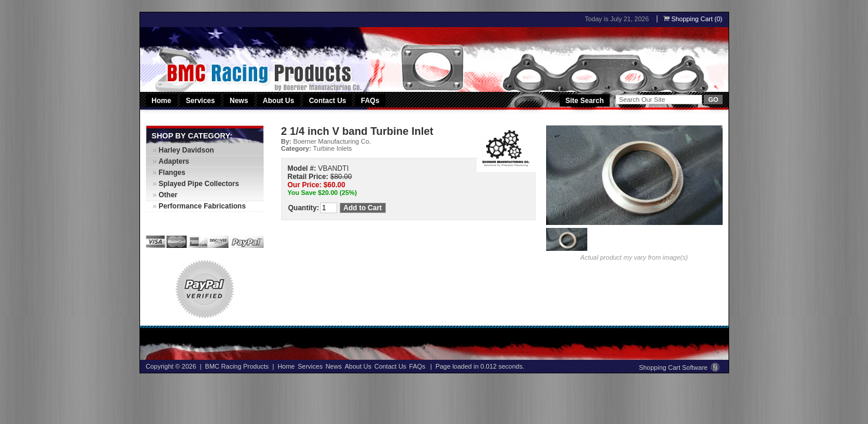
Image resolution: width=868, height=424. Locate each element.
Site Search (585, 101)
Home (162, 101)
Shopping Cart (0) (693, 19)
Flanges (172, 173)
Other (168, 195)
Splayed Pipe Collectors (199, 184)
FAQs (370, 101)
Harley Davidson (187, 150)
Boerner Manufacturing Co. (332, 141)
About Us (279, 101)
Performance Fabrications (202, 206)
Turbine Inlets (332, 148)
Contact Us (327, 101)
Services (201, 101)
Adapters (174, 161)
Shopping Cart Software (679, 367)
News (239, 101)
